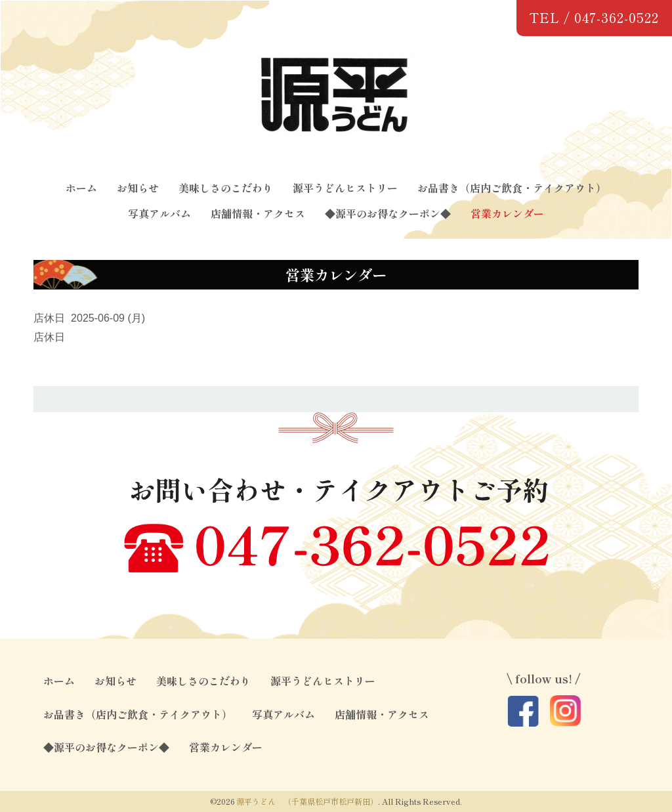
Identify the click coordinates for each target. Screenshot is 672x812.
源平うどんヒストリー (345, 188)
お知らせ (138, 188)
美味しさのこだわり (226, 188)
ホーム (81, 188)
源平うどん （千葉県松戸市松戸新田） (307, 801)
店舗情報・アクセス (258, 213)
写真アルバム (159, 213)
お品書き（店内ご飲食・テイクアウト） (512, 188)
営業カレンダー (507, 213)
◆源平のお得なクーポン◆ (388, 213)
